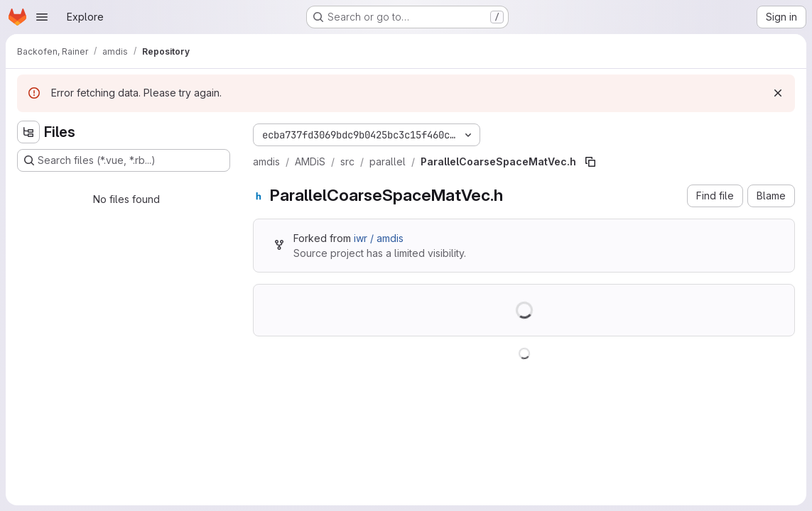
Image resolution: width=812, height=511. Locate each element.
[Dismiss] (778, 93)
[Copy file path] (590, 162)
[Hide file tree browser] (28, 132)
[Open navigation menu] (42, 17)
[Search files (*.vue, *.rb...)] (124, 160)
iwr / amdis (379, 238)
